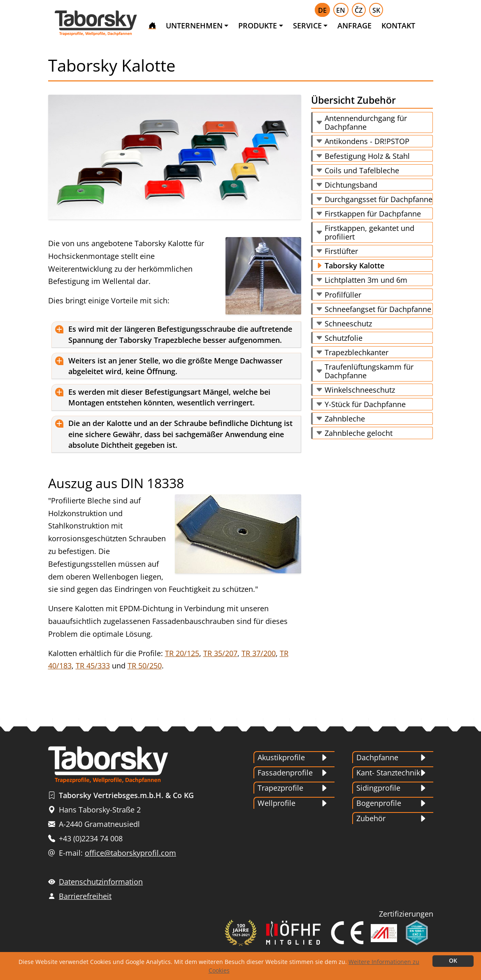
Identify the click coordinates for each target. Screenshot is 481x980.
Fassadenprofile (285, 773)
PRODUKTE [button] (258, 26)
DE (322, 10)
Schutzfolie (344, 338)
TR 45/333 (93, 666)
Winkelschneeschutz (360, 390)
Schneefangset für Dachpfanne (378, 309)
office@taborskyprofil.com (130, 853)
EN (341, 10)
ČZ (359, 10)
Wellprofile (277, 803)
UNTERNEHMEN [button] (194, 26)
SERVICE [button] (307, 26)
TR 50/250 (145, 666)
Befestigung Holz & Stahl (367, 156)
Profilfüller (343, 295)
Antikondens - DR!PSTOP (367, 141)
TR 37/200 (259, 653)
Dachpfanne (377, 757)
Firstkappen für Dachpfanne (373, 214)
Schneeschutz (348, 324)
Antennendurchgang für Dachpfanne (366, 122)
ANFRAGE (354, 26)
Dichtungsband (351, 185)
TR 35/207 (220, 653)
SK (376, 10)
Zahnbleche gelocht (359, 433)
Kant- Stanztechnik (388, 773)
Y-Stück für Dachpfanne (365, 404)
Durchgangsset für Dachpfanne (379, 199)
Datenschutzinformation (101, 882)
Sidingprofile (378, 788)
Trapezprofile (280, 788)
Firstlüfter (341, 251)
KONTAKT (398, 26)
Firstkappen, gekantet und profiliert (369, 232)
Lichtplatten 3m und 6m (366, 280)
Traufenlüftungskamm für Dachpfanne (369, 371)
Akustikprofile (281, 757)
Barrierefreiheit (85, 896)
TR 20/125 (182, 653)
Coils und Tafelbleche (362, 170)
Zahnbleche (345, 419)
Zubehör (371, 818)
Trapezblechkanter (357, 352)
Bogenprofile (379, 803)
